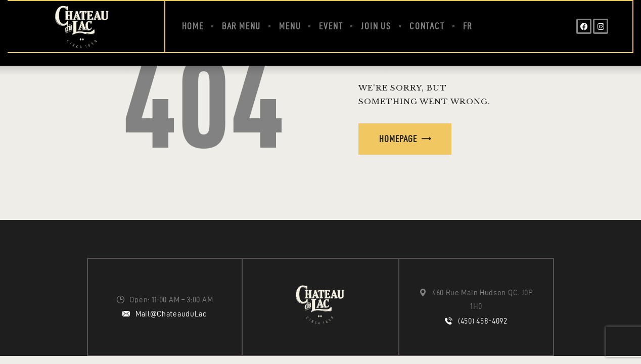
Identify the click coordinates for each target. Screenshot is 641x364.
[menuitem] (468, 26)
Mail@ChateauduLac (171, 314)
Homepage (398, 139)
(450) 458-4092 (483, 321)
